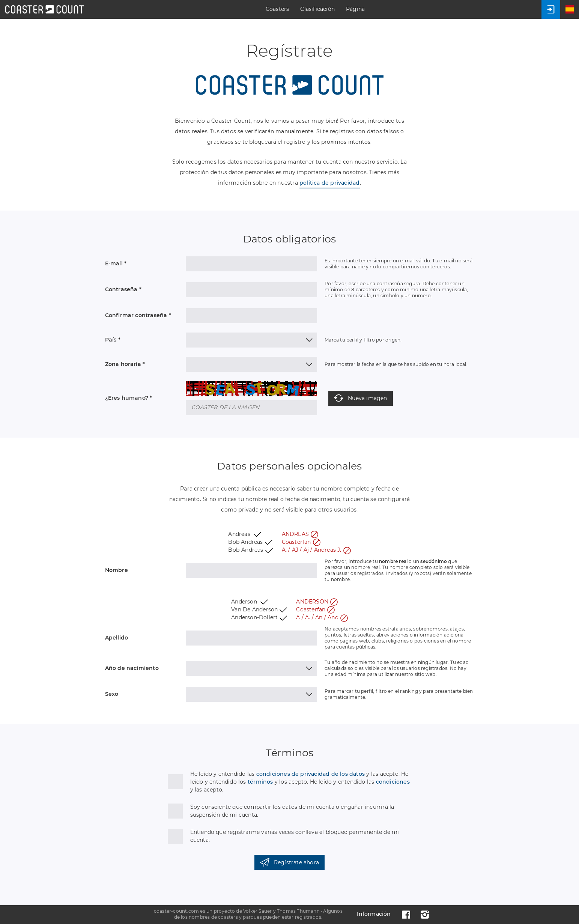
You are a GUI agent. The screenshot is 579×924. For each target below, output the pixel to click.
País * (113, 340)
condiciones (393, 782)
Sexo (112, 694)
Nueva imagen (360, 398)
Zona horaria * (125, 364)
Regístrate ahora (289, 862)
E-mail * (116, 263)
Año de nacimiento (132, 668)
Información (374, 914)
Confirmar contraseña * (138, 315)
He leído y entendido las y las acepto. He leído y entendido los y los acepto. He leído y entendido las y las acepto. (300, 782)
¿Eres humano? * (129, 398)
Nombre (117, 570)
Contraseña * (123, 289)
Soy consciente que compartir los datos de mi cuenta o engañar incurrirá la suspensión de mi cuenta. (292, 811)
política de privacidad (329, 183)
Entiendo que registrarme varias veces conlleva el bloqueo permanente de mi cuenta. (295, 836)
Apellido (117, 638)
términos (260, 782)
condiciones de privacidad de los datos (311, 774)
